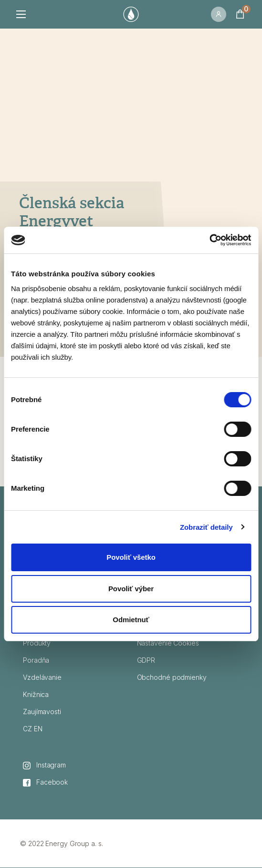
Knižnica (36, 694)
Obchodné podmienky (172, 677)
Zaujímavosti (42, 712)
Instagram (44, 765)
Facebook (45, 782)
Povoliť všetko (131, 557)
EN (38, 729)
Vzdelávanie (42, 677)
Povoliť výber (131, 589)
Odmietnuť (131, 620)
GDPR (146, 660)
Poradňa (36, 660)
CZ (27, 729)
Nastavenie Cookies (168, 643)
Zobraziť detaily (206, 527)
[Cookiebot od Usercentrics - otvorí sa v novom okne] (209, 240)
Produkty (37, 643)
